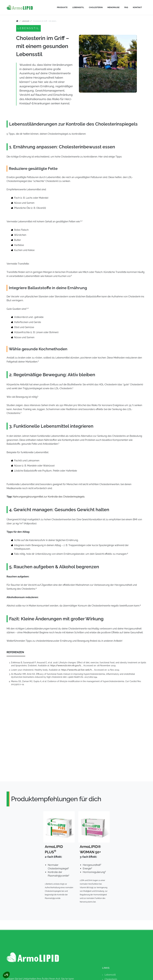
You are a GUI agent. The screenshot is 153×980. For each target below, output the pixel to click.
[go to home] (17, 21)
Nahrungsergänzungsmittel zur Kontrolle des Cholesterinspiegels (49, 497)
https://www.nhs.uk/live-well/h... (77, 670)
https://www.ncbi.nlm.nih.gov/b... (66, 666)
